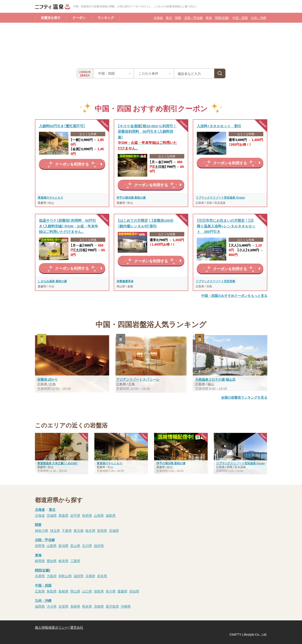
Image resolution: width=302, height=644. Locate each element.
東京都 (79, 530)
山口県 (87, 591)
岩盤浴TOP (43, 28)
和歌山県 (65, 576)
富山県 (75, 546)
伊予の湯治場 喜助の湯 (131, 197)
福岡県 (40, 606)
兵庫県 (40, 576)
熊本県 (87, 606)
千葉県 (67, 530)
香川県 (111, 591)
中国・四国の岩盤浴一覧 (183, 83)
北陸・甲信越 (193, 18)
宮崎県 (99, 606)
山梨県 (52, 546)
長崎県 (75, 606)
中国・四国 (240, 18)
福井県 (99, 546)
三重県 (75, 561)
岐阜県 (63, 561)
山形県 (99, 515)
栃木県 (90, 530)
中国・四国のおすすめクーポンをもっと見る (234, 295)
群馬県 (102, 530)
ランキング (106, 17)
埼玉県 (55, 530)
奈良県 (102, 576)
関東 (178, 18)
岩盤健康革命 (125, 281)
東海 (209, 18)
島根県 (63, 591)
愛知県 (52, 561)
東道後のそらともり (50, 197)
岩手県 (75, 515)
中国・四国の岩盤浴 (72, 28)
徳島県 (99, 591)
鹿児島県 (112, 606)
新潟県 (63, 546)
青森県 (63, 515)
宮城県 (52, 515)
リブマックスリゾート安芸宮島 (215, 281)
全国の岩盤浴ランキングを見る (244, 397)
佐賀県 (63, 606)
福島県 (111, 515)
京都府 (90, 576)
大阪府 (52, 576)
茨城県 (114, 530)
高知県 (134, 591)
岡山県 (75, 591)
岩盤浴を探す (51, 17)
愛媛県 (122, 591)
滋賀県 (79, 576)
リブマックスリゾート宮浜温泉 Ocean (220, 197)
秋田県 (87, 515)
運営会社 (77, 627)
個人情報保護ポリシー (51, 627)
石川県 (87, 546)
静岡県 (40, 561)
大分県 (52, 606)
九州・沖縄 (258, 18)
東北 (169, 18)
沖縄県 (126, 606)
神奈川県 (42, 530)
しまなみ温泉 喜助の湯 (52, 281)
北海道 (158, 18)
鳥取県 (52, 591)
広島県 (40, 591)
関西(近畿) (222, 18)
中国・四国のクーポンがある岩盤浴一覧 (130, 83)
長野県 (40, 546)
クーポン (79, 17)
